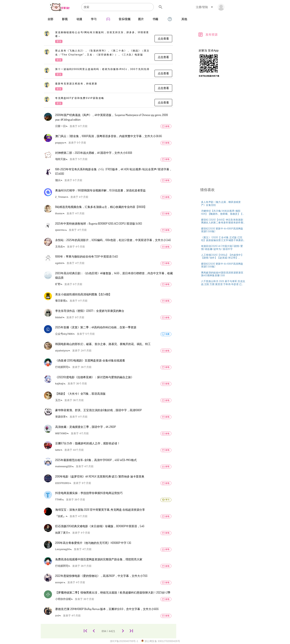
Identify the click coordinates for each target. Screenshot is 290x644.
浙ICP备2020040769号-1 (124, 641)
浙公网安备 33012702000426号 (161, 641)
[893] (94, 631)
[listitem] (108, 37)
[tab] (50, 19)
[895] (123, 631)
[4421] (132, 631)
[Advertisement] (222, 144)
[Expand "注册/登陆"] (205, 7)
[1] (85, 631)
